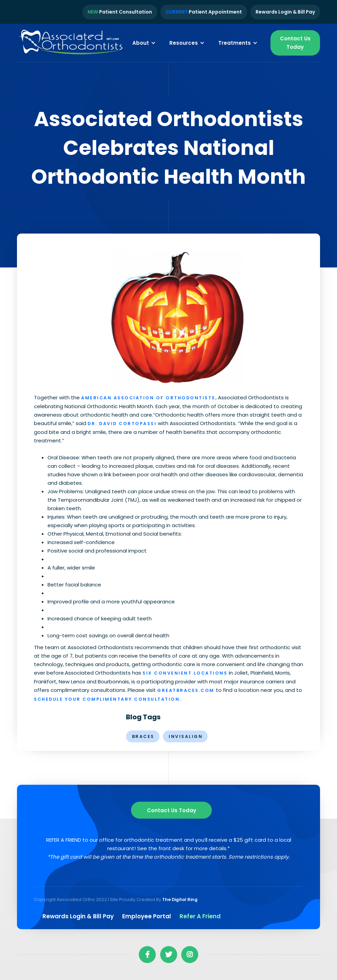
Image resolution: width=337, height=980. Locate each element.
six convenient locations (185, 673)
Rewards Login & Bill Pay (285, 12)
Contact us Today (172, 810)
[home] (71, 43)
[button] (144, 43)
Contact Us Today (295, 43)
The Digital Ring (180, 899)
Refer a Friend (200, 916)
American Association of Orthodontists (148, 398)
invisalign (186, 736)
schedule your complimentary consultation (107, 699)
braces (143, 736)
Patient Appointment (204, 12)
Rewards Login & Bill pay (78, 916)
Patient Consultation (120, 12)
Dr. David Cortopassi (122, 424)
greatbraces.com (186, 690)
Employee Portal (147, 916)
